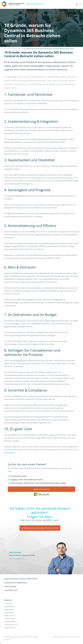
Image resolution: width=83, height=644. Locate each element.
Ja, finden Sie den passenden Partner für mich (40, 528)
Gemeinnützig (9, 619)
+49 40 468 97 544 (35, 4)
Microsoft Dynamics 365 (61, 637)
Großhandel (9, 610)
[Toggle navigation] (77, 4)
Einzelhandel (9, 607)
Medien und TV (10, 616)
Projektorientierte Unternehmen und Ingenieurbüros (11, 625)
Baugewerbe (9, 613)
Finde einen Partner (42, 489)
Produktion (8, 603)
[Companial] (14, 4)
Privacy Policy (74, 637)
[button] (80, 4)
